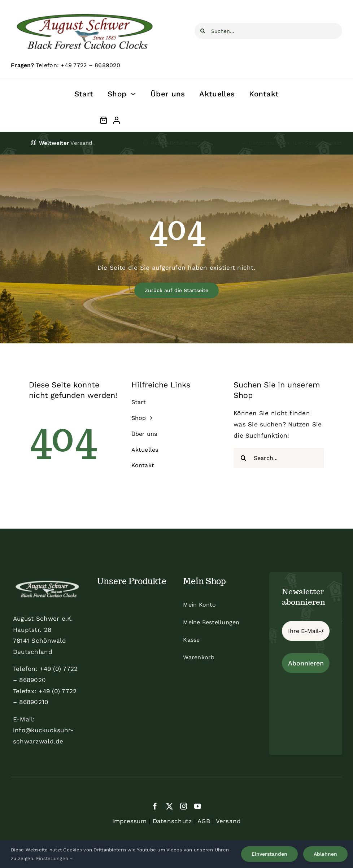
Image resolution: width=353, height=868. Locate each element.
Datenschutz (172, 821)
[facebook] (155, 806)
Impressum (129, 821)
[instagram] (184, 806)
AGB (204, 821)
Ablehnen (325, 854)
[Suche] (203, 31)
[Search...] (279, 458)
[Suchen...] (268, 31)
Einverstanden (269, 854)
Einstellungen (55, 858)
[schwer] (85, 10)
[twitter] (169, 806)
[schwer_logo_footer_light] (47, 581)
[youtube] (198, 806)
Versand (228, 821)
